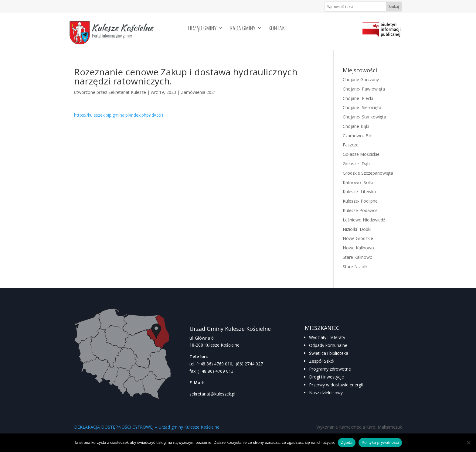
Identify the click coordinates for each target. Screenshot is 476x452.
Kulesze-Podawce (360, 210)
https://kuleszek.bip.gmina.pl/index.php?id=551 (119, 115)
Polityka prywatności (380, 442)
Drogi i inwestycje (326, 377)
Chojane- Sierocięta (362, 107)
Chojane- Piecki (358, 98)
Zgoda (347, 442)
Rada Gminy (243, 29)
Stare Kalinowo (358, 257)
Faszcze (351, 145)
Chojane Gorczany (361, 79)
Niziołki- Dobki (357, 229)
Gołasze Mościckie (361, 154)
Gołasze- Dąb (356, 164)
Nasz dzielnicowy (326, 393)
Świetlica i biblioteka (329, 353)
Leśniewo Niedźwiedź (364, 220)
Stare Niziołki (356, 267)
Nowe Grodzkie (358, 238)
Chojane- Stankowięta (364, 117)
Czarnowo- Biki (358, 136)
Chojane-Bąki (356, 126)
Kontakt (278, 29)
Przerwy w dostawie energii (336, 385)
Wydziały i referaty (327, 337)
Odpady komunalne (328, 345)
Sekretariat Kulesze (127, 92)
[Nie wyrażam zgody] (468, 443)
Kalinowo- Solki (358, 182)
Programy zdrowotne (330, 369)
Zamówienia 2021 (199, 92)
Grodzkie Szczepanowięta (368, 173)
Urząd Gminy (202, 29)
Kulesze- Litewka (359, 192)
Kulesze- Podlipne (360, 201)
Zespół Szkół (322, 361)
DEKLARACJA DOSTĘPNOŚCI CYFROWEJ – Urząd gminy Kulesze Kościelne (147, 427)
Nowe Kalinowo (358, 248)
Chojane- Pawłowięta (364, 89)
